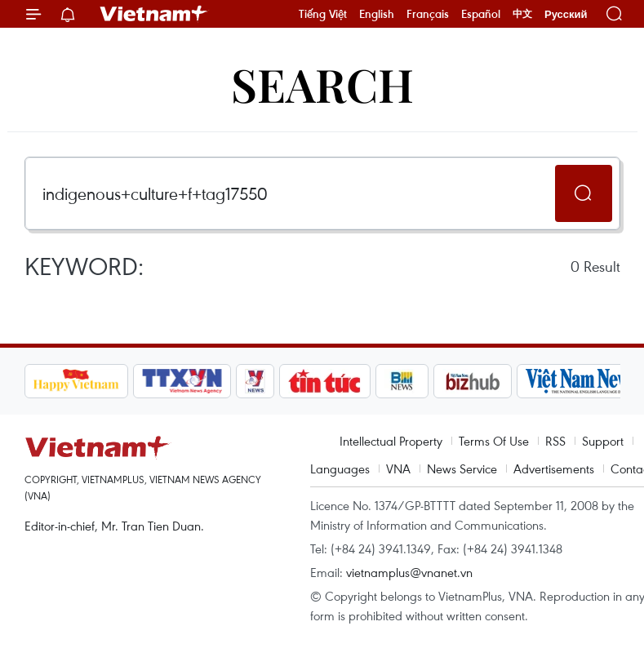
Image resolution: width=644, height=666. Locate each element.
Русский (566, 14)
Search (322, 84)
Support (603, 441)
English (377, 14)
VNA (398, 468)
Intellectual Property (391, 441)
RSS (555, 441)
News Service (462, 468)
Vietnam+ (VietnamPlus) (154, 14)
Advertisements (554, 468)
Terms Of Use (494, 441)
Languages (340, 468)
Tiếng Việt (323, 14)
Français (428, 14)
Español (481, 14)
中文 (522, 14)
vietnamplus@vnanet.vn (409, 572)
